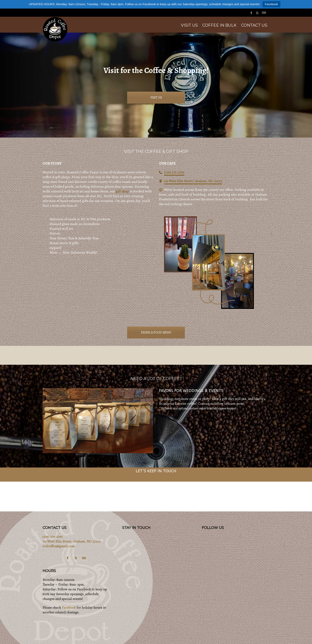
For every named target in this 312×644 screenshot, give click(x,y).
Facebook (271, 4)
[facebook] (252, 13)
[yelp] (258, 13)
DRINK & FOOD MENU (156, 333)
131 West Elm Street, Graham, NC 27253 (193, 181)
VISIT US (156, 98)
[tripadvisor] (265, 13)
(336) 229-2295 (174, 172)
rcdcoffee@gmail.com (59, 546)
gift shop (122, 191)
